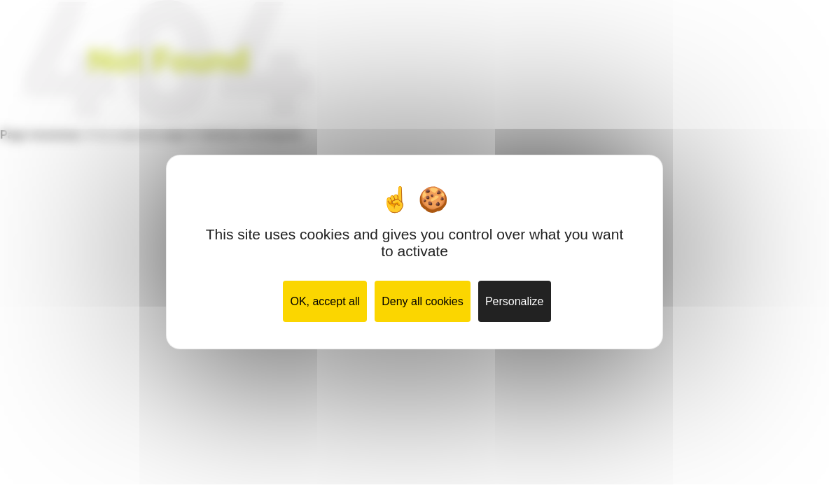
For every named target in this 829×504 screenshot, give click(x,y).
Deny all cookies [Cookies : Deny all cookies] (423, 301)
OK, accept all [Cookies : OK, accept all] (325, 301)
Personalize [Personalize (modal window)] (515, 301)
